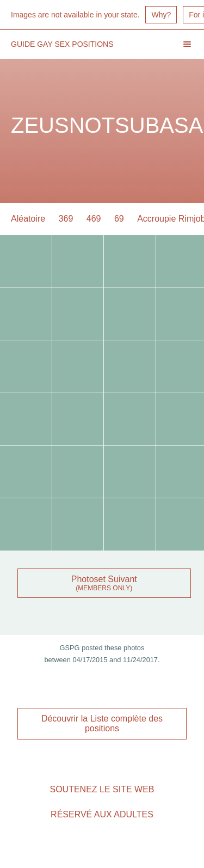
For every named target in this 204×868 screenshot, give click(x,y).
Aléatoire (28, 219)
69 (119, 219)
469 (94, 219)
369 (66, 219)
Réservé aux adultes (102, 814)
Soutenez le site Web (102, 789)
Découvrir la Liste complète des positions (102, 723)
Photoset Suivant (104, 579)
